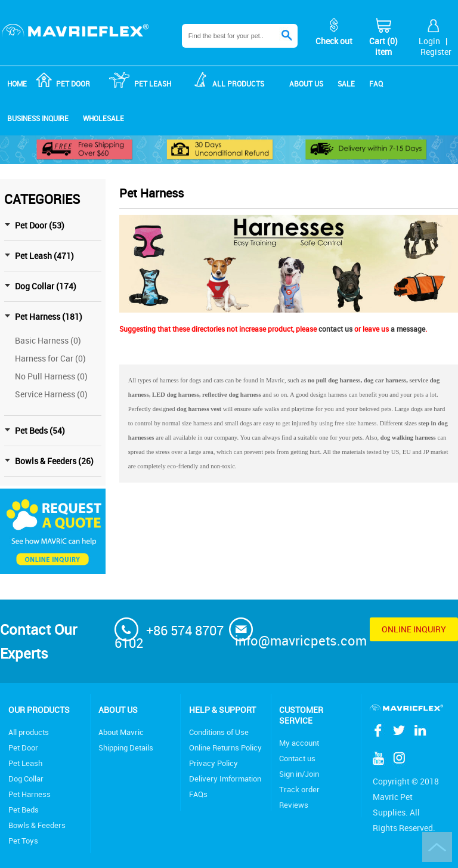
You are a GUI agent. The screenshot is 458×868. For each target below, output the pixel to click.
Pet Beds (24, 810)
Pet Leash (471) (44, 256)
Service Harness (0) (51, 394)
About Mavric (121, 732)
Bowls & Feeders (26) (54, 461)
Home (17, 84)
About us (306, 84)
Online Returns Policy (225, 747)
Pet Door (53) (40, 225)
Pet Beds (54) (40, 430)
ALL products (238, 84)
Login (429, 41)
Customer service (301, 715)
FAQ (376, 84)
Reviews (294, 805)
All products (29, 732)
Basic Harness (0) (48, 340)
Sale (346, 84)
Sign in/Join (299, 774)
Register (436, 52)
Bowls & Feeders (37, 825)
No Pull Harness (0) (51, 376)
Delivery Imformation (225, 779)
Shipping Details (126, 747)
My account (299, 743)
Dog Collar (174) (46, 286)
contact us (335, 329)
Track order (299, 789)
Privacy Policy (213, 763)
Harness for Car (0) (50, 358)
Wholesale (103, 118)
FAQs (198, 794)
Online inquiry (414, 629)
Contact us (297, 758)
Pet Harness (30, 794)
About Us (118, 710)
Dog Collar (26, 779)
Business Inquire (38, 118)
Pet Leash (153, 84)
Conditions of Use (219, 732)
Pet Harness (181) (49, 316)
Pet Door (73, 84)
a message (408, 329)
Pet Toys (23, 841)
